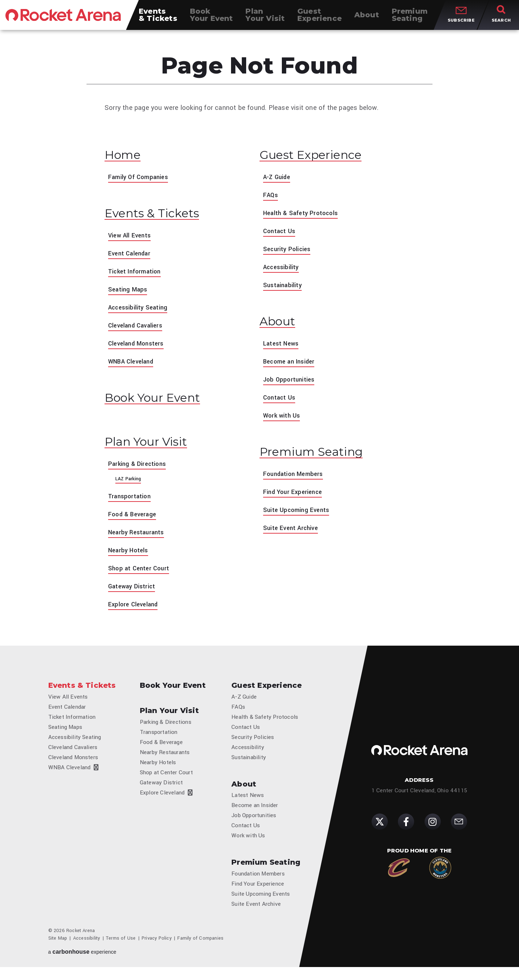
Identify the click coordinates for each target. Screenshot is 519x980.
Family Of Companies (141, 178)
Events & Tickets (157, 215)
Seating (410, 18)
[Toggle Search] (501, 18)
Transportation (131, 501)
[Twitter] (380, 831)
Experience (320, 18)
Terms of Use (121, 951)
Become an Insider (291, 364)
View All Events (131, 238)
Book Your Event (159, 401)
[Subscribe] (459, 831)
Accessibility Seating (140, 310)
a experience (82, 965)
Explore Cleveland (135, 609)
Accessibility (282, 268)
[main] (259, 325)
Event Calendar (131, 256)
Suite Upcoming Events (298, 514)
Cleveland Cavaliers (137, 328)
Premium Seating (317, 455)
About (280, 324)
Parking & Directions (139, 469)
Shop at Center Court (141, 573)
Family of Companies (200, 951)
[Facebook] (406, 831)
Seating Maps (129, 292)
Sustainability (284, 286)
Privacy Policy (157, 951)
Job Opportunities (290, 382)
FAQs (271, 196)
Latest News (282, 346)
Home (125, 156)
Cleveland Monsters (138, 346)
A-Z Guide (278, 178)
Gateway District (133, 591)
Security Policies (288, 250)
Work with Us (283, 418)
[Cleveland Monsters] (440, 877)
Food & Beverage (134, 519)
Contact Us (280, 232)
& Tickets (158, 18)
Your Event (212, 18)
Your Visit (265, 18)
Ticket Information (137, 274)
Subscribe (461, 21)
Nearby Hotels (130, 555)
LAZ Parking (128, 484)
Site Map (58, 951)
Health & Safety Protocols (303, 214)
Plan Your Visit (152, 446)
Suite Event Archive (293, 532)
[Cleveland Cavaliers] (399, 877)
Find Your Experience (294, 496)
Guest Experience (317, 156)
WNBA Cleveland (133, 364)
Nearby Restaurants (138, 537)
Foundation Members (295, 478)
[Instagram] (433, 831)
